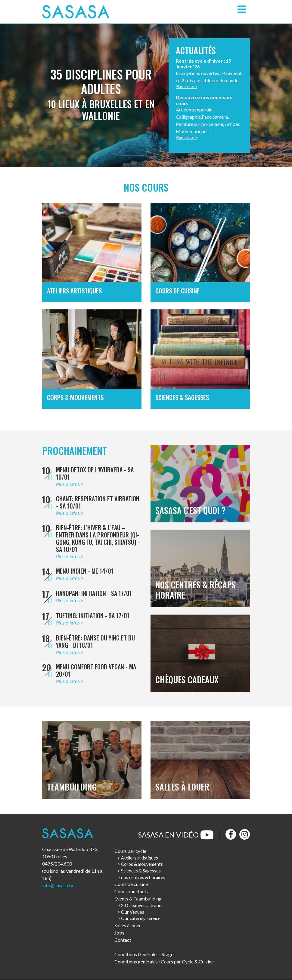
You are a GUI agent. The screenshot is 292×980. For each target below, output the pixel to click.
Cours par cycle (130, 851)
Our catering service (141, 919)
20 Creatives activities (142, 906)
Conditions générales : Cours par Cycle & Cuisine (164, 962)
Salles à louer (128, 926)
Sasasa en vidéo (176, 835)
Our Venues (133, 912)
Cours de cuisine (131, 884)
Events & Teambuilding (138, 899)
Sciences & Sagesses (141, 871)
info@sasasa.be (58, 886)
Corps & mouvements (142, 864)
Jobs (119, 933)
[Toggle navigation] (242, 9)
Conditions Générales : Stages (145, 955)
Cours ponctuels (131, 892)
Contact (123, 940)
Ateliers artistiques (140, 858)
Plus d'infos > (187, 87)
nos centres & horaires (143, 877)
